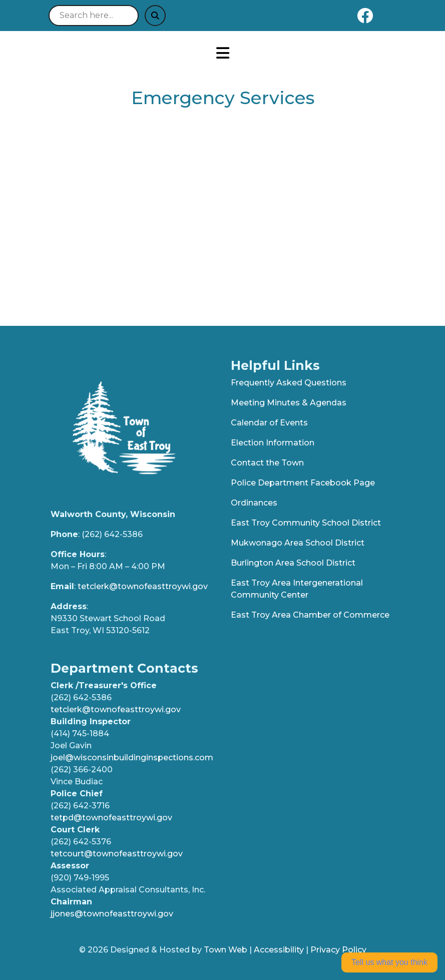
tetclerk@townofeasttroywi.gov (143, 586)
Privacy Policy (338, 950)
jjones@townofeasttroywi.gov (112, 914)
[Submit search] (155, 16)
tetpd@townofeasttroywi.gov (111, 818)
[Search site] (94, 16)
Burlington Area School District (293, 563)
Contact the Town (267, 463)
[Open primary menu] (223, 53)
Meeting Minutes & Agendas (289, 403)
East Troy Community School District (306, 523)
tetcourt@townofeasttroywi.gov (117, 854)
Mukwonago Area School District (298, 543)
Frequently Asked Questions (289, 383)
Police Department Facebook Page (303, 483)
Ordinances (254, 503)
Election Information (273, 443)
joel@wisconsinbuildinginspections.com (132, 758)
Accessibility (279, 950)
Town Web (226, 950)
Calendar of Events (269, 423)
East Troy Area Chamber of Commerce (310, 615)
